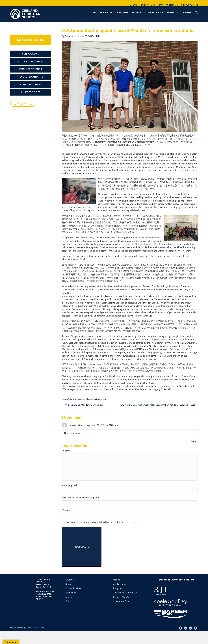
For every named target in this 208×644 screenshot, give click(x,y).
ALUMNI (133, 5)
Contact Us (71, 601)
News (68, 584)
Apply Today (120, 584)
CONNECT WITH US (23, 104)
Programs (118, 588)
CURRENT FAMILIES (189, 5)
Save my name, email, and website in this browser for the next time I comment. (103, 522)
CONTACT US (172, 5)
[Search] (195, 13)
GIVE (161, 5)
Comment (67, 451)
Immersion (76, 399)
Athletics (70, 597)
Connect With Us (122, 597)
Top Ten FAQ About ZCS (125, 593)
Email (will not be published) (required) (81, 498)
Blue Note (172, 13)
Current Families (73, 588)
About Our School (103, 13)
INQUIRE (144, 5)
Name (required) (70, 485)
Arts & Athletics (155, 13)
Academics (137, 13)
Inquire (117, 580)
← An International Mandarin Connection (82, 405)
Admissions (122, 13)
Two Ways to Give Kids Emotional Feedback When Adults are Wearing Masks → (159, 405)
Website (66, 510)
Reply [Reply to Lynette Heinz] (194, 441)
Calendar (186, 13)
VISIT (153, 5)
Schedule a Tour (121, 601)
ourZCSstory (88, 399)
